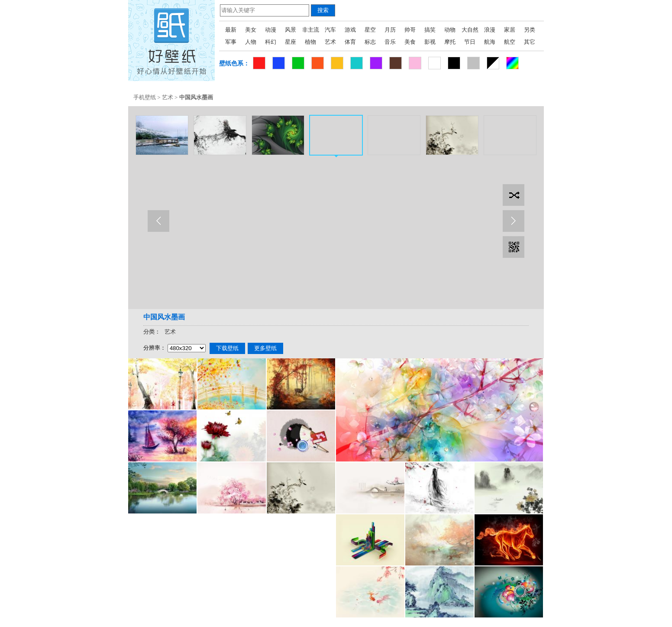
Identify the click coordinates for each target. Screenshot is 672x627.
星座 (291, 42)
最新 (231, 30)
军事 (231, 42)
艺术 (330, 42)
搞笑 (430, 30)
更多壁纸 (265, 348)
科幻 (271, 42)
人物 (251, 42)
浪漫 (490, 30)
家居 (510, 30)
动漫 (271, 30)
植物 (310, 42)
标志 (370, 42)
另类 (530, 30)
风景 (291, 30)
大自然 (470, 30)
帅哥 (410, 30)
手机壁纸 (145, 97)
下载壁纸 (227, 348)
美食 (410, 42)
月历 (390, 30)
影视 (430, 42)
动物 (450, 30)
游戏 (350, 30)
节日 (470, 42)
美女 (251, 30)
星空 (370, 30)
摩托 (450, 42)
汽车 (330, 30)
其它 (530, 42)
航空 (510, 42)
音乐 (390, 42)
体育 (350, 42)
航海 (490, 42)
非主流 (311, 30)
